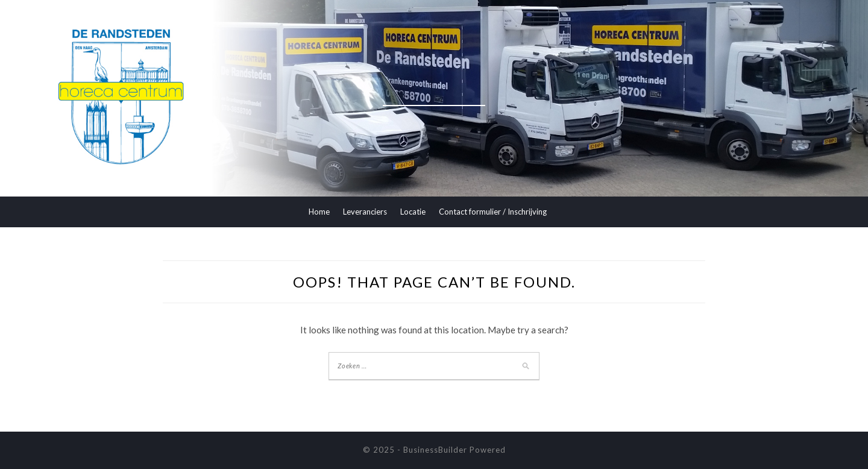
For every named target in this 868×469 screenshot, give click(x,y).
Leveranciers (365, 212)
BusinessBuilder (435, 450)
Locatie (413, 212)
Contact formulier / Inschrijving (493, 212)
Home (319, 212)
